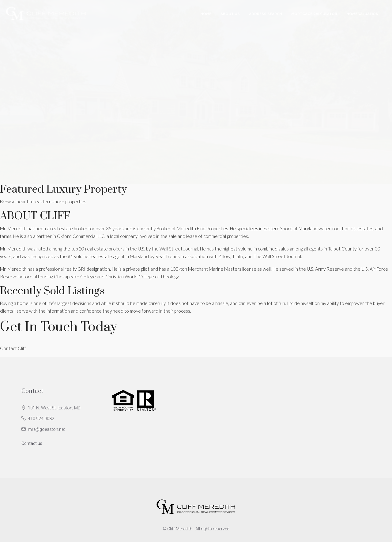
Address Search (266, 14)
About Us (230, 14)
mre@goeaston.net (46, 429)
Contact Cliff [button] (13, 348)
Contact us (32, 443)
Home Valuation (362, 14)
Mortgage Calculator (314, 14)
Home (206, 14)
